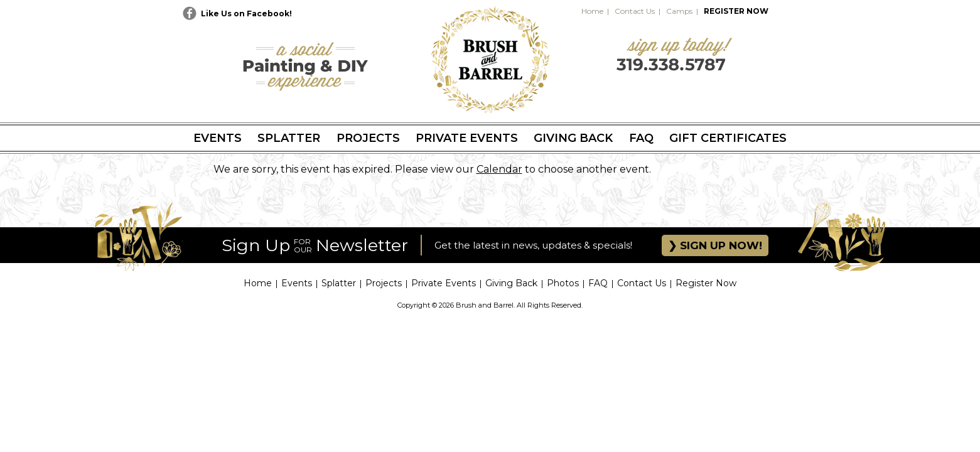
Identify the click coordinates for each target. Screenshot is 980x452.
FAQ (641, 138)
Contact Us (635, 11)
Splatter (289, 138)
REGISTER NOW (736, 11)
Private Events (467, 138)
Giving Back (573, 138)
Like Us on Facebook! (246, 13)
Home (592, 11)
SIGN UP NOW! (719, 245)
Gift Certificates (728, 138)
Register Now (706, 283)
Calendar (499, 169)
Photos (563, 283)
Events (218, 138)
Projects (368, 138)
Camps (679, 11)
